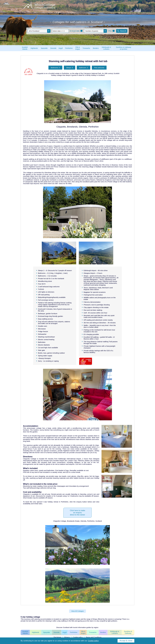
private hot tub (26, 621)
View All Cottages (77, 611)
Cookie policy (78, 637)
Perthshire (74, 632)
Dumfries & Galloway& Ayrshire (124, 48)
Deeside (57, 632)
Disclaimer (57, 637)
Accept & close (126, 641)
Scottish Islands (25, 632)
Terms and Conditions (94, 637)
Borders (103, 632)
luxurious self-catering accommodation (38, 619)
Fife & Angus (83, 632)
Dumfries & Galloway (128, 632)
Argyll (65, 632)
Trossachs (93, 632)
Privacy (67, 637)
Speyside (46, 632)
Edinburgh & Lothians (115, 632)
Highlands (36, 632)
